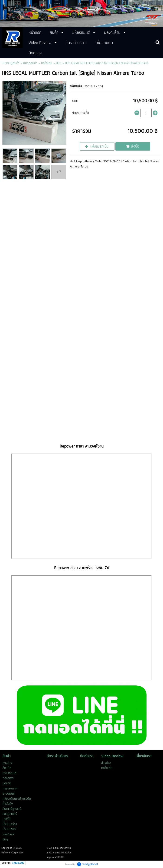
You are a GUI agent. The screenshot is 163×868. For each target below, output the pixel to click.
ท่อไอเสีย (47, 63)
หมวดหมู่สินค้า (11, 63)
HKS (59, 63)
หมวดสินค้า (30, 63)
